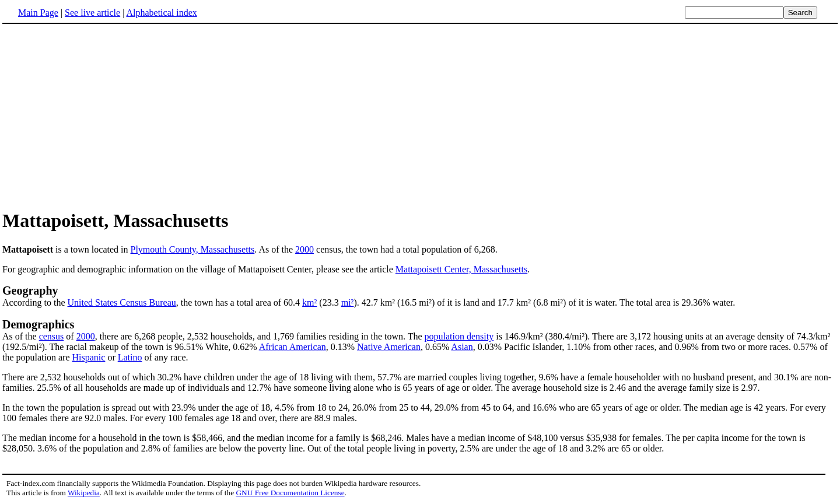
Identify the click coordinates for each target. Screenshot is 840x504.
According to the (35, 302)
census (52, 336)
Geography (30, 290)
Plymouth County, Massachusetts (193, 249)
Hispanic (89, 357)
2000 (304, 249)
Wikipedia (84, 493)
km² (309, 302)
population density (459, 336)
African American (293, 347)
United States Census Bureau (122, 302)
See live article (92, 13)
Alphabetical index (161, 13)
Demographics (38, 324)
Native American (389, 347)
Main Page (38, 13)
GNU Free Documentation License (290, 493)
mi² (348, 302)
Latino (130, 357)
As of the (21, 336)
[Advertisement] (100, 116)
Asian (462, 347)
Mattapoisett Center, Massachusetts (461, 269)
